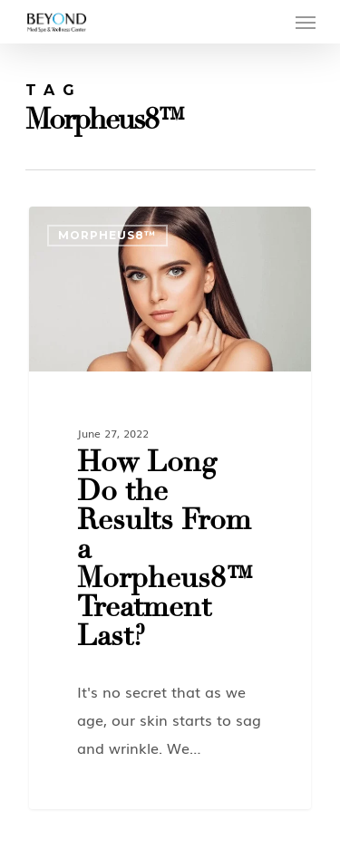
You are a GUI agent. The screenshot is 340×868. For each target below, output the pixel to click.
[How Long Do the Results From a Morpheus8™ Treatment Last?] (170, 508)
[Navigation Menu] (306, 22)
